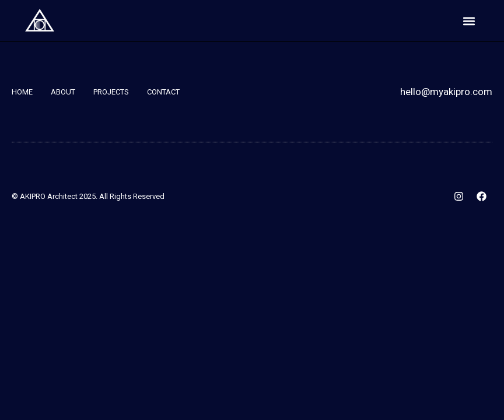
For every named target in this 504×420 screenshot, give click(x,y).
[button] (469, 21)
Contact (163, 92)
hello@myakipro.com (446, 92)
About (63, 92)
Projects (111, 92)
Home (22, 92)
